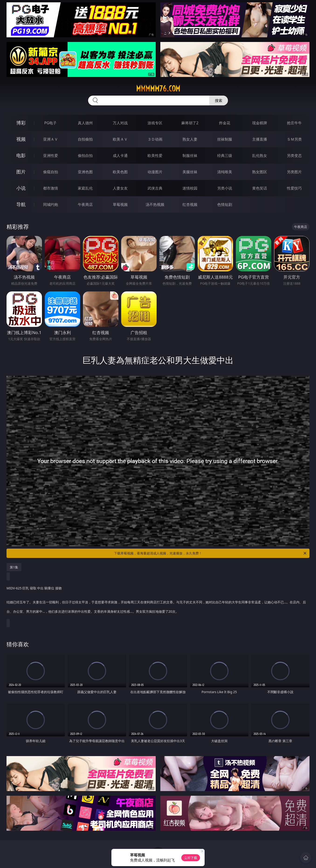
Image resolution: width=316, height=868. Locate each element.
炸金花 (225, 123)
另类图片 (294, 172)
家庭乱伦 (85, 188)
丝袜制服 (225, 139)
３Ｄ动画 (155, 139)
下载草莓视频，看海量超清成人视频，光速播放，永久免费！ (211, 553)
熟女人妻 (190, 139)
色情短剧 (225, 204)
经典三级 (225, 156)
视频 (21, 139)
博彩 (21, 123)
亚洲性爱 (51, 156)
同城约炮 (51, 204)
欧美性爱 (155, 156)
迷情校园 (190, 188)
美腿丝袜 (190, 172)
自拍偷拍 (85, 139)
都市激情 (51, 188)
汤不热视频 (155, 204)
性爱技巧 (294, 188)
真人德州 (85, 123)
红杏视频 (190, 204)
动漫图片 (155, 172)
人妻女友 (120, 188)
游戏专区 (155, 123)
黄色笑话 (260, 188)
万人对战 (120, 123)
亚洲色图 (85, 172)
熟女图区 (260, 172)
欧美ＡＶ (120, 139)
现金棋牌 (260, 123)
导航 (21, 204)
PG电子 (50, 123)
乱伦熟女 (260, 156)
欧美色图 (120, 172)
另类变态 (294, 156)
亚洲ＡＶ (51, 139)
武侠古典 (155, 188)
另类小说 (225, 188)
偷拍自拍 (85, 156)
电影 (21, 155)
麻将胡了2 (190, 123)
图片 (21, 172)
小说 (21, 188)
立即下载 (191, 858)
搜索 (219, 100)
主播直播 (260, 139)
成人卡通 (120, 156)
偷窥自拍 (51, 172)
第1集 (14, 567)
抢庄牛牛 (294, 123)
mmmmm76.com (158, 89)
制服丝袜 (190, 156)
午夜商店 (85, 204)
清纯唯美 (225, 172)
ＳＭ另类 (294, 139)
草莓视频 (120, 204)
